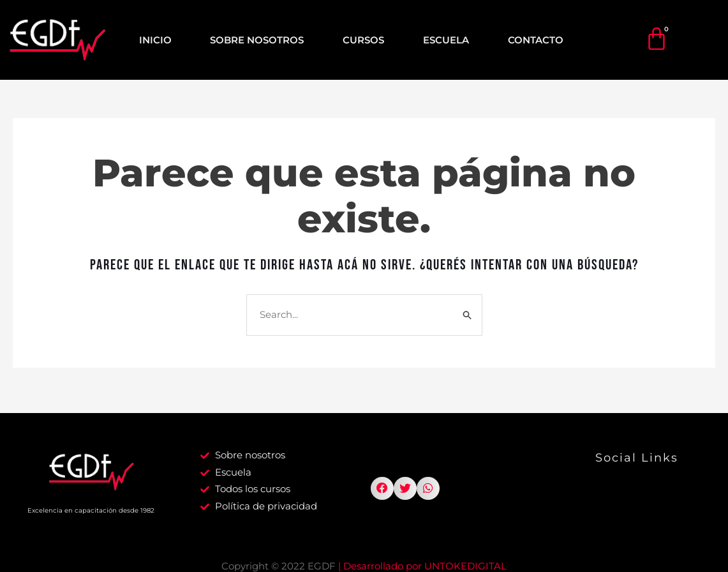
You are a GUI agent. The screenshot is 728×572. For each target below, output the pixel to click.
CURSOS (363, 40)
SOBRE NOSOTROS (257, 40)
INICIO (155, 40)
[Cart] (657, 39)
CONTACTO (536, 40)
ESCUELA (446, 40)
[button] (382, 490)
